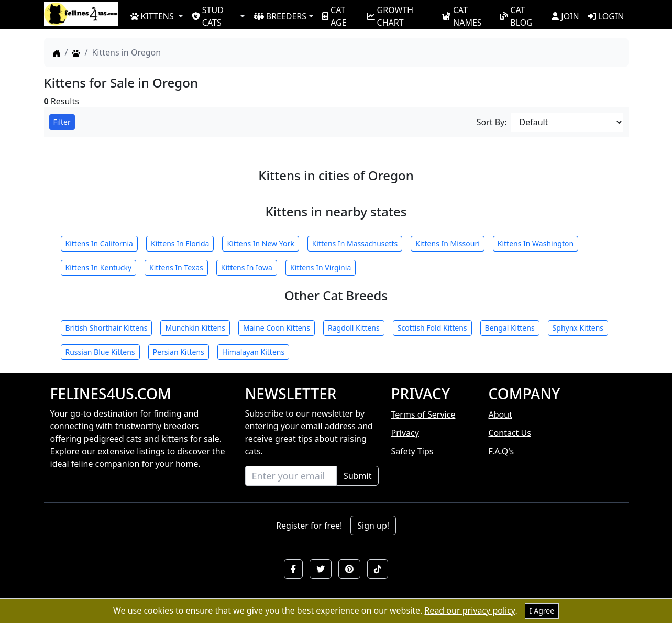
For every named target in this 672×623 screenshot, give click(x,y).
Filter (62, 122)
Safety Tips (412, 451)
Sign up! (373, 526)
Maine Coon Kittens (277, 328)
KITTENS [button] (152, 16)
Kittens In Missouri (448, 243)
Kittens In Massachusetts (355, 243)
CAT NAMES (462, 16)
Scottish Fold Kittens (432, 328)
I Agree (542, 611)
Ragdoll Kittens (354, 328)
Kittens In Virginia (321, 267)
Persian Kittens (179, 352)
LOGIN (606, 16)
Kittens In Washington (536, 243)
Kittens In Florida (180, 243)
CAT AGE (334, 16)
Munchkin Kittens (195, 328)
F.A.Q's (502, 451)
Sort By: (492, 122)
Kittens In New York (260, 243)
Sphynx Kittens (578, 328)
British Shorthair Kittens (107, 328)
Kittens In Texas (176, 267)
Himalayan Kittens (253, 352)
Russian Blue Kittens (100, 352)
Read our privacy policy (470, 610)
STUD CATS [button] (208, 16)
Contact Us (510, 433)
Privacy (405, 433)
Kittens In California (99, 243)
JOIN (565, 16)
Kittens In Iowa (247, 267)
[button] (293, 569)
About (500, 414)
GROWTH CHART (390, 16)
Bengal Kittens (510, 328)
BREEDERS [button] (280, 16)
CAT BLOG (516, 16)
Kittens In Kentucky (99, 267)
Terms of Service (423, 414)
